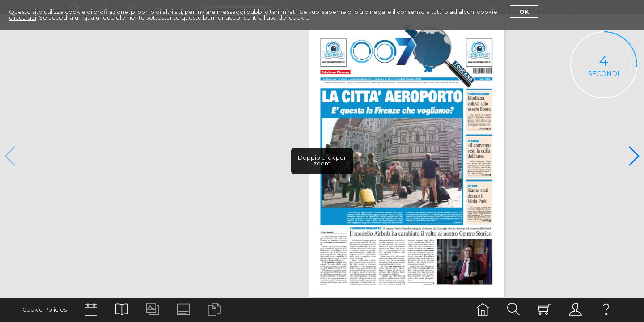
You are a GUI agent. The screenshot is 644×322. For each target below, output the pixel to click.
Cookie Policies (44, 310)
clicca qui (23, 17)
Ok (524, 12)
